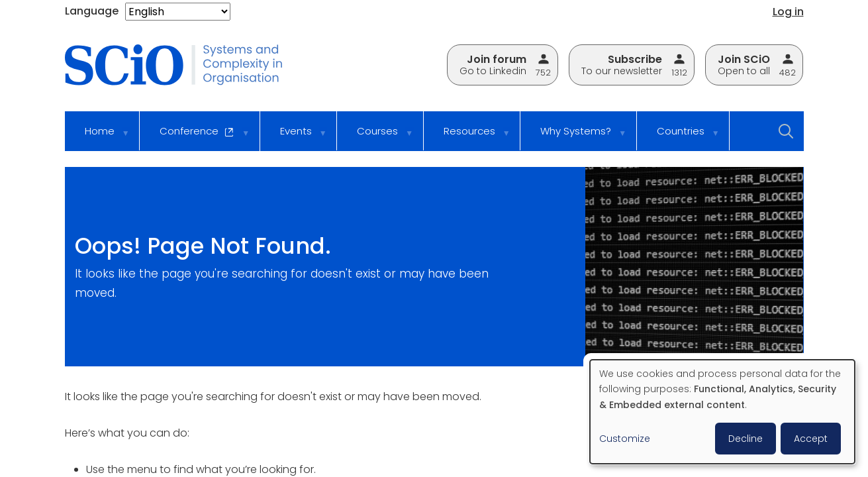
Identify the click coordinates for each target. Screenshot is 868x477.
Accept (811, 439)
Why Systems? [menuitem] (574, 137)
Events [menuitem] (295, 137)
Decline (746, 439)
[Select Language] (178, 12)
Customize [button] (625, 439)
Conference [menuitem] (196, 137)
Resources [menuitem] (468, 137)
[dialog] (722, 412)
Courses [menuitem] (376, 137)
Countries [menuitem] (679, 137)
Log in (788, 12)
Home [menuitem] (98, 137)
